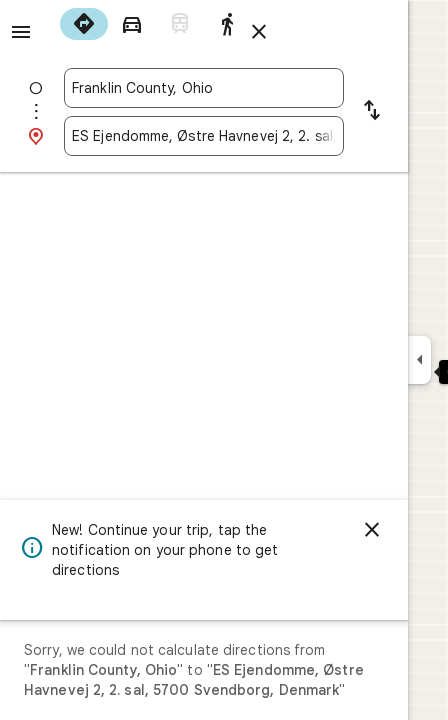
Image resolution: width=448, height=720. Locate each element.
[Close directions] (259, 32)
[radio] (84, 24)
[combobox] (204, 88)
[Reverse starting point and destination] (372, 112)
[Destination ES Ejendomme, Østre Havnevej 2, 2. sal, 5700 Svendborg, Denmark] (204, 136)
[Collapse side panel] (419, 360)
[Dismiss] (372, 530)
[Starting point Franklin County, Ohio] (204, 88)
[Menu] (21, 32)
